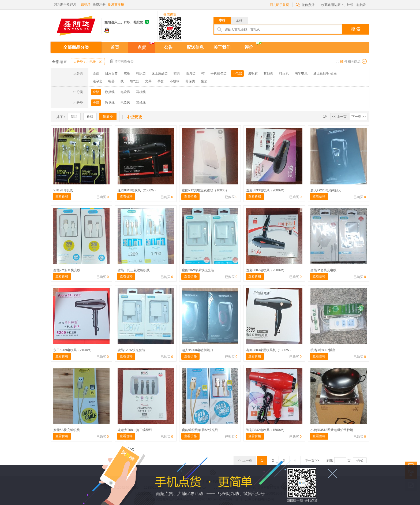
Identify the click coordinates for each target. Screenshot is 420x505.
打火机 (284, 73)
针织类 (141, 73)
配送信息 (195, 47)
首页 (115, 47)
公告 (168, 47)
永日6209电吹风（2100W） (73, 350)
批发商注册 (116, 5)
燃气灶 (134, 81)
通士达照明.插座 (325, 73)
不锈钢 (175, 81)
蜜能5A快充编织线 (67, 430)
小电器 (237, 73)
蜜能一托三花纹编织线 (134, 270)
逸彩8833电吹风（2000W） (266, 190)
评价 (249, 47)
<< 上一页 (339, 117)
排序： (61, 117)
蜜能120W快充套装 (131, 350)
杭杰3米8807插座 (323, 350)
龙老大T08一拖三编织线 (135, 430)
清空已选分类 (122, 61)
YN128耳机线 (63, 190)
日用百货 (111, 73)
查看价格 (62, 196)
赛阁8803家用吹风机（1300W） (269, 350)
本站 (222, 20)
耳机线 (141, 92)
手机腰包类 (219, 73)
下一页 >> (359, 117)
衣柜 (127, 73)
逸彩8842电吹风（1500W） (266, 430)
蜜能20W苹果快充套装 (198, 270)
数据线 (110, 92)
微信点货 (305, 4)
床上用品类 (160, 73)
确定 (360, 460)
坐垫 (204, 81)
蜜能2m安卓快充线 (67, 270)
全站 (239, 20)
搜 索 (356, 29)
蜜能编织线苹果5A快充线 (200, 430)
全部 (96, 73)
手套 (161, 81)
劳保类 (190, 81)
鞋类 (177, 73)
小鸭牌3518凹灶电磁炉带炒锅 (332, 430)
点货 (142, 47)
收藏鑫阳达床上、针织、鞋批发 (344, 5)
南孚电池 (301, 73)
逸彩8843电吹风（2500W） (138, 190)
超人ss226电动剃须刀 (326, 190)
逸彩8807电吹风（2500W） (266, 270)
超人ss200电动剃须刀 (197, 350)
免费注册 (99, 5)
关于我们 (222, 47)
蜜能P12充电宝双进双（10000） (205, 190)
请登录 (86, 5)
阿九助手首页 (279, 5)
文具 (148, 81)
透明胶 (253, 73)
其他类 (268, 73)
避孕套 (97, 81)
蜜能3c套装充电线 (323, 270)
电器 (111, 81)
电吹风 (125, 92)
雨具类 (191, 73)
